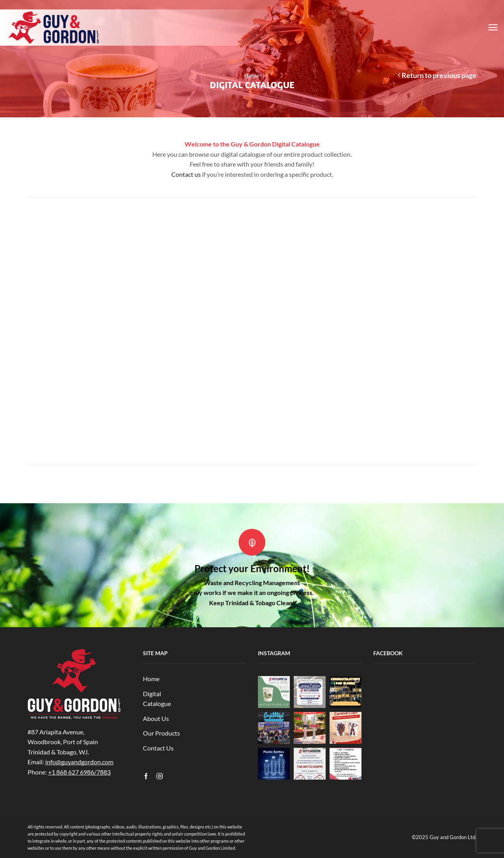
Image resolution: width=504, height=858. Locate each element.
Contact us (186, 174)
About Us (156, 718)
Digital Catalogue (157, 699)
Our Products (161, 733)
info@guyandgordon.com (79, 762)
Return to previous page (439, 75)
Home (252, 75)
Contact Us (158, 748)
